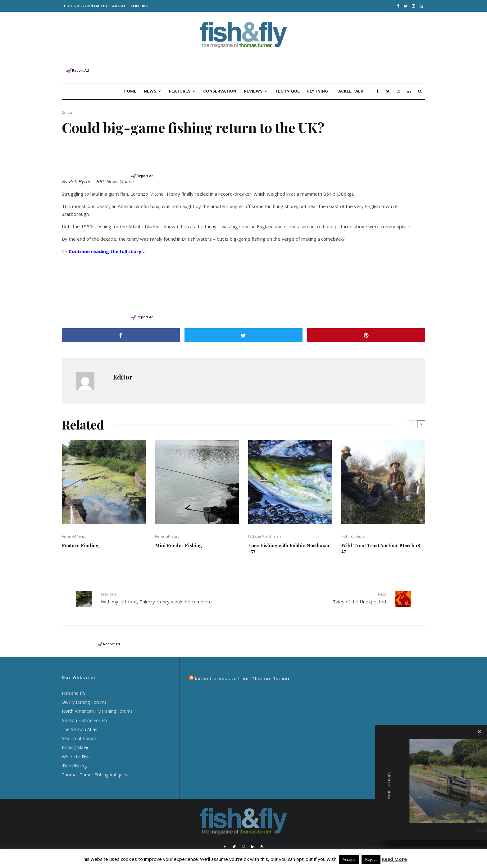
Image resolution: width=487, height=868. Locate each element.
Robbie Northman (265, 530)
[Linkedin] (421, 6)
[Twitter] (406, 6)
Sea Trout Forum (79, 727)
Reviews (253, 85)
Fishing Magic (75, 736)
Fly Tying (318, 85)
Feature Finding (80, 539)
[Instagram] (414, 6)
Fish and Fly (74, 682)
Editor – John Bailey (86, 6)
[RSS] (262, 836)
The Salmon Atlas (80, 718)
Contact (140, 6)
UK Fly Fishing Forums (84, 691)
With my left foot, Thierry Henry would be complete (170, 592)
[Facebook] (398, 6)
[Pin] (366, 329)
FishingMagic (74, 530)
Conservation (220, 85)
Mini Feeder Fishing (178, 539)
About (119, 6)
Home (130, 85)
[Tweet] (243, 329)
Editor (67, 106)
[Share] (121, 329)
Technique (287, 85)
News (150, 85)
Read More (394, 859)
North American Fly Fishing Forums (97, 700)
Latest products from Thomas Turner (243, 668)
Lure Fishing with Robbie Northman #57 (289, 542)
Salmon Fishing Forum (84, 709)
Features (180, 85)
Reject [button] (371, 859)
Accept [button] (349, 859)
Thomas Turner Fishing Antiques (94, 764)
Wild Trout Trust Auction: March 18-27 (382, 542)
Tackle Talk (349, 85)
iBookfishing (74, 755)
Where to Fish (76, 746)
